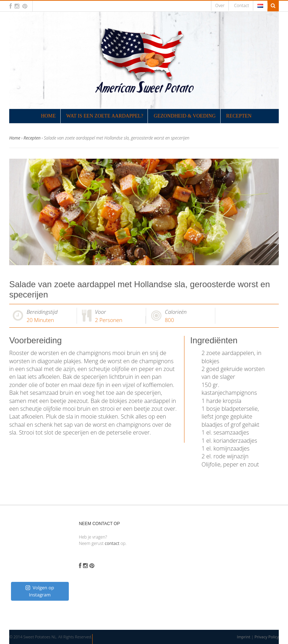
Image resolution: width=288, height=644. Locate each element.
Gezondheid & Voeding (185, 116)
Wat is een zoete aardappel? (105, 116)
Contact (242, 6)
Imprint (244, 637)
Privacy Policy (267, 637)
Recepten (239, 116)
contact (112, 543)
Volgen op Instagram (40, 591)
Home (48, 116)
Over (220, 6)
